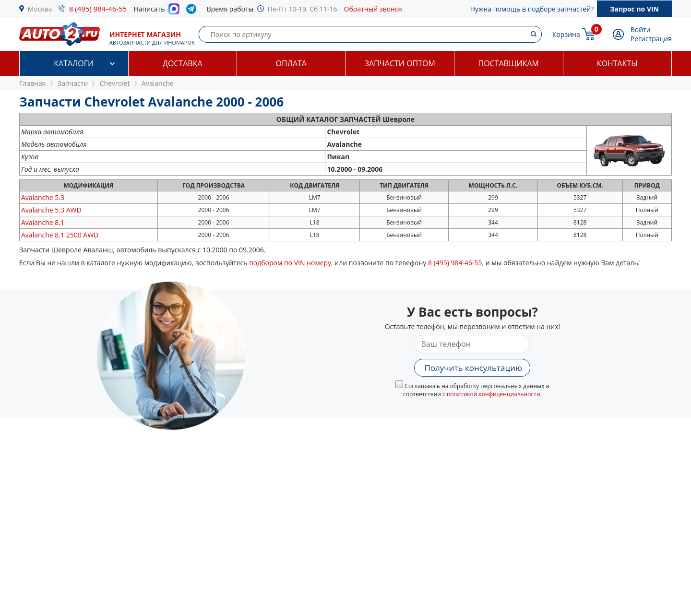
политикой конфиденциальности (494, 394)
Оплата (291, 63)
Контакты (617, 63)
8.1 (43, 222)
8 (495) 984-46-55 (98, 9)
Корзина (566, 34)
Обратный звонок (373, 9)
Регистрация (651, 39)
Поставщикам (509, 63)
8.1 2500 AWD (60, 235)
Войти (641, 30)
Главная (33, 83)
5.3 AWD (51, 210)
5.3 (43, 197)
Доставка (183, 63)
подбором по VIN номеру (290, 263)
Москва (40, 9)
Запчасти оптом (400, 63)
